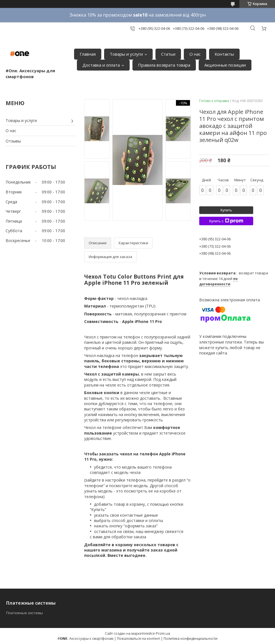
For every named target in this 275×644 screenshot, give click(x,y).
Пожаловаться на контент (138, 639)
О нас (195, 54)
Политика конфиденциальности (191, 639)
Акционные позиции (225, 65)
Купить (226, 210)
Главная (88, 54)
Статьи (168, 54)
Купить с (226, 221)
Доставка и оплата (101, 65)
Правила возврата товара (164, 65)
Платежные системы (25, 613)
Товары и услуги (126, 54)
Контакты (224, 54)
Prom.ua (163, 633)
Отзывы (13, 141)
